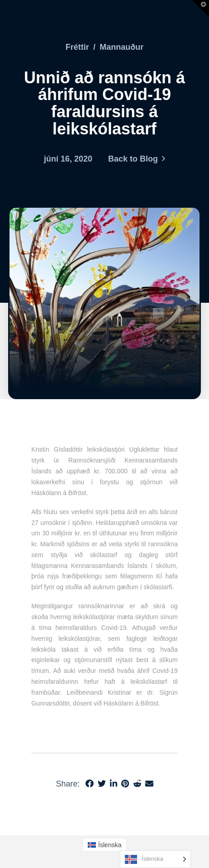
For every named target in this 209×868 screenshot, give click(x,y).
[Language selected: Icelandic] (155, 859)
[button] (200, 9)
